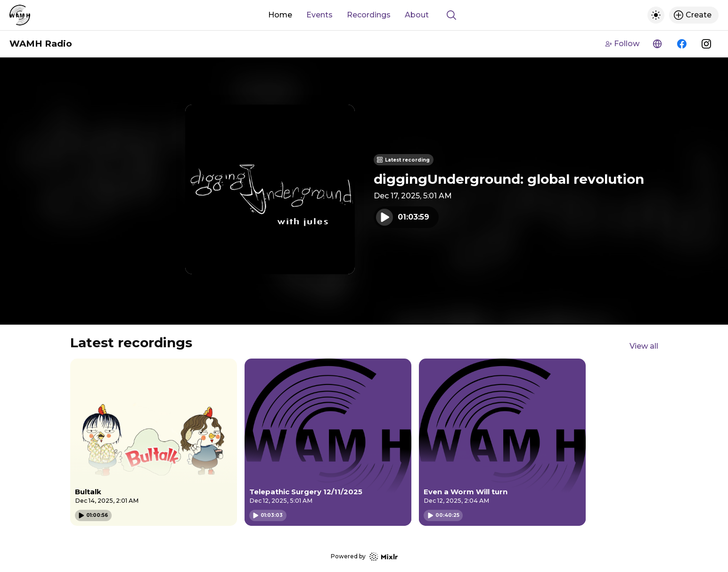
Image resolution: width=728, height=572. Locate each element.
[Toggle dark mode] (656, 15)
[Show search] (451, 15)
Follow (622, 44)
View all (644, 346)
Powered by (364, 557)
